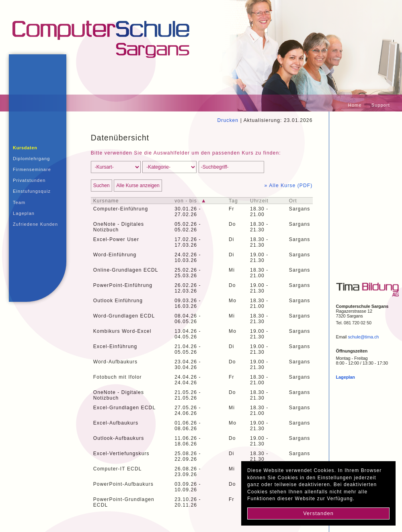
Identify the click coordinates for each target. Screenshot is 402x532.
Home (355, 105)
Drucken (228, 120)
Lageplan (24, 213)
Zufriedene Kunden (35, 224)
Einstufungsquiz (32, 191)
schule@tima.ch (363, 337)
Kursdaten (25, 148)
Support (381, 105)
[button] (358, 500)
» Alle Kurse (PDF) (289, 186)
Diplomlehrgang (31, 159)
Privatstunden (29, 180)
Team (19, 202)
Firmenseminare (32, 169)
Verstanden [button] (318, 513)
